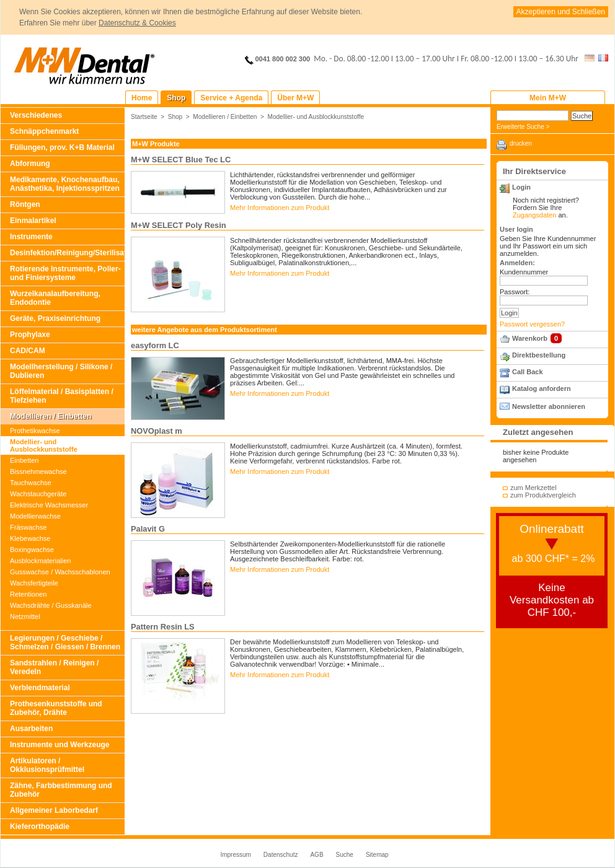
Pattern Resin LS (163, 627)
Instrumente (31, 237)
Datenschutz (281, 855)
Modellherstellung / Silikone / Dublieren (61, 371)
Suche (345, 855)
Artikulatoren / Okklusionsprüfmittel (47, 765)
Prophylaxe (30, 335)
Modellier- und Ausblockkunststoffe (44, 445)
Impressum (235, 855)
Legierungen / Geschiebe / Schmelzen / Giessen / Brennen (65, 642)
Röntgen (25, 204)
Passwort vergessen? (532, 324)
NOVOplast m (157, 431)
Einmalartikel (33, 221)
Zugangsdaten (534, 215)
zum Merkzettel (533, 488)
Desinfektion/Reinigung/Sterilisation (67, 253)
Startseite (144, 117)
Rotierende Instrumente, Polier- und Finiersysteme (65, 273)
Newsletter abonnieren (549, 406)
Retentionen (28, 594)
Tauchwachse (31, 483)
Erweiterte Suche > (523, 127)
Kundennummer (524, 272)
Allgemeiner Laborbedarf (54, 810)
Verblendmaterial (40, 688)
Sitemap (377, 855)
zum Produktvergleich (543, 495)
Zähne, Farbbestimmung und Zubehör (61, 790)
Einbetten (24, 460)
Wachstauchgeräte (38, 494)
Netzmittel (25, 616)
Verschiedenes (36, 115)
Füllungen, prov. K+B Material (62, 147)
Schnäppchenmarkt (44, 131)
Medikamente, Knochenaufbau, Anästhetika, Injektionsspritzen (65, 184)
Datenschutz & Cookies (137, 23)
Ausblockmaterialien (40, 561)
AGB (316, 855)
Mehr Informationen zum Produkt (280, 208)
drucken (521, 143)
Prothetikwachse (35, 431)
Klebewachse (30, 538)
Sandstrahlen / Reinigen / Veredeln (54, 667)
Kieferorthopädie (40, 826)
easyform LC (155, 345)
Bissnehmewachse (38, 471)
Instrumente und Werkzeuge (60, 745)
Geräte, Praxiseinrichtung (55, 318)
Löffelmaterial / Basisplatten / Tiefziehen (62, 396)
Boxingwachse (32, 550)
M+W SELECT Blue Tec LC (181, 160)
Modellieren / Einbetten (51, 416)
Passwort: (515, 292)
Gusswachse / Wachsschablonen (60, 572)
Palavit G (148, 529)
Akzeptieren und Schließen (561, 12)
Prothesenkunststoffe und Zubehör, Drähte (56, 708)
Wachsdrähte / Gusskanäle (51, 605)
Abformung (30, 164)
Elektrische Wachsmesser (49, 505)
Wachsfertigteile (34, 583)
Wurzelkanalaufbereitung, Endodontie (55, 298)
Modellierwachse (35, 516)
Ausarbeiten (31, 729)
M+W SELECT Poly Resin (179, 225)
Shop (175, 117)
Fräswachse (28, 527)
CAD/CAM (28, 351)
